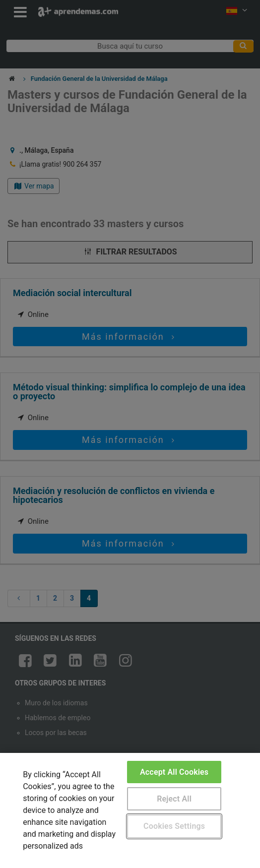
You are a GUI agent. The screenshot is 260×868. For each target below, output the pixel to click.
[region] (130, 810)
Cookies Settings (174, 826)
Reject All (174, 799)
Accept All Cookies (174, 772)
